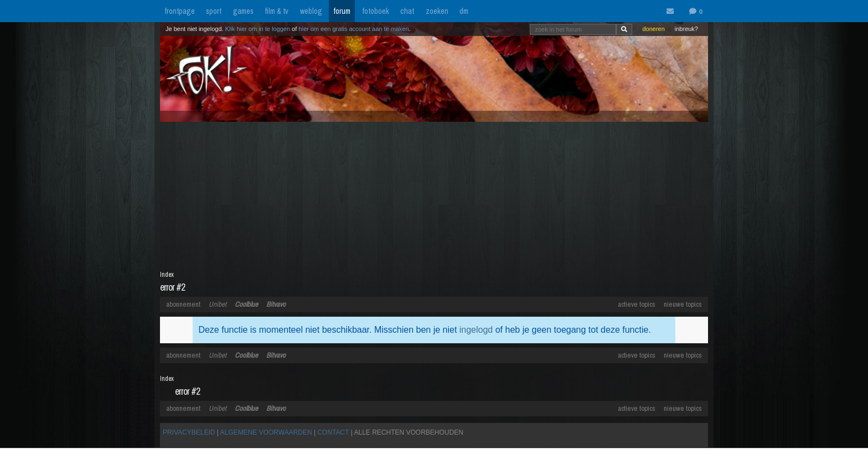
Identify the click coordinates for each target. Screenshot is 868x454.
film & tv (277, 11)
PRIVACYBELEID (189, 432)
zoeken (437, 11)
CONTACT (333, 432)
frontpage (180, 11)
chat (407, 11)
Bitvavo (276, 304)
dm (464, 11)
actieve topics (637, 304)
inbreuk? (686, 29)
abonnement (183, 304)
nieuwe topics (683, 304)
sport (214, 11)
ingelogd (476, 330)
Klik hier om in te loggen (258, 29)
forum (342, 11)
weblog (311, 11)
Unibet (218, 304)
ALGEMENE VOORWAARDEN (266, 432)
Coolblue (246, 304)
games (243, 11)
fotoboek (376, 11)
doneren (653, 29)
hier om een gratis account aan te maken (353, 29)
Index (167, 275)
